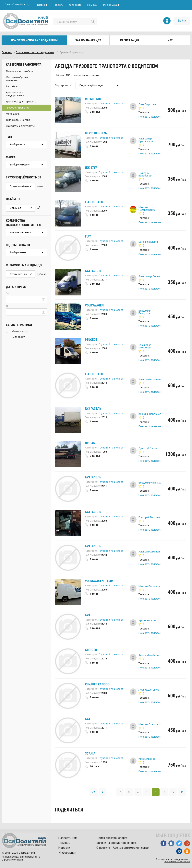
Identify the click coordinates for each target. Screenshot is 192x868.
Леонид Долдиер (149, 690)
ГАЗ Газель (93, 271)
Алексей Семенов (149, 552)
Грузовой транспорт (18, 108)
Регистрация (130, 40)
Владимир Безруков (145, 312)
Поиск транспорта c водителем (35, 52)
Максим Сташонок (150, 724)
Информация (111, 5)
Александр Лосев (149, 276)
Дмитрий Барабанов (145, 174)
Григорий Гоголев (149, 517)
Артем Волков (147, 621)
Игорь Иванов (147, 759)
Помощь (92, 5)
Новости (58, 5)
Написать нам (68, 838)
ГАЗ (87, 615)
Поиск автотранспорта (112, 838)
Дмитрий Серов (148, 448)
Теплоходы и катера (18, 120)
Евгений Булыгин (149, 242)
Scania (90, 753)
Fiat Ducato (94, 202)
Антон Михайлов (149, 655)
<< (94, 792)
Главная (42, 5)
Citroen (91, 650)
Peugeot (91, 340)
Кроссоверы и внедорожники (15, 94)
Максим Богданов (149, 586)
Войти (182, 21)
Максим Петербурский (147, 209)
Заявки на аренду (88, 40)
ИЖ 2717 (91, 168)
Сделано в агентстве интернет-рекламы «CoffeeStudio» (173, 860)
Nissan (90, 443)
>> (182, 792)
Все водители (26, 21)
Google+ (187, 843)
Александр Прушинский (146, 140)
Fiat (88, 236)
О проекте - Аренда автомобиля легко (123, 848)
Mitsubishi (93, 99)
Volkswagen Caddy (99, 581)
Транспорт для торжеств (21, 102)
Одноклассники (187, 851)
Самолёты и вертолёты (20, 126)
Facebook (163, 843)
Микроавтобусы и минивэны (17, 79)
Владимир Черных (150, 483)
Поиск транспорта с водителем (34, 40)
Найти (93, 22)
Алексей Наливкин (150, 379)
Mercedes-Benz (96, 133)
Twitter (179, 843)
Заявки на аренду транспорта (116, 843)
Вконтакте (171, 843)
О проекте (75, 5)
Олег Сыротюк (147, 104)
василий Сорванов (150, 414)
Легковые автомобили (20, 71)
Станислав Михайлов (145, 346)
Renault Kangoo (97, 684)
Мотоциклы (13, 114)
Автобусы (12, 86)
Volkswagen (94, 305)
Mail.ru (179, 851)
